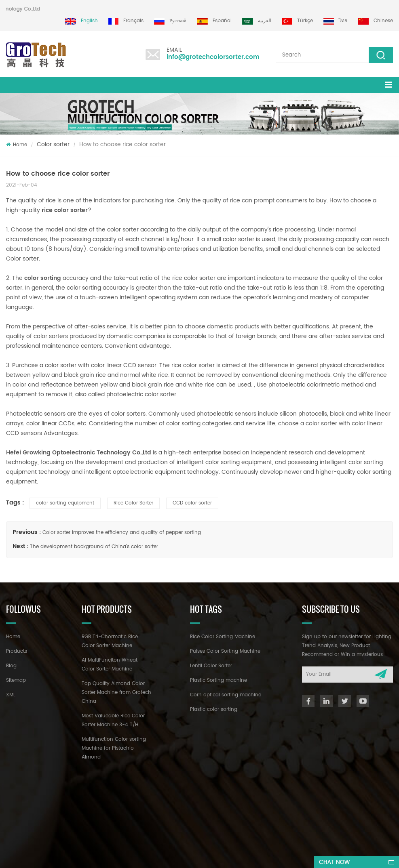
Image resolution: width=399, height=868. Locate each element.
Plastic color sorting (214, 709)
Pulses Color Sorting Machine (225, 651)
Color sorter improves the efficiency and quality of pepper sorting (122, 533)
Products (17, 651)
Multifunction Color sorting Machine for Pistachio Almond (114, 748)
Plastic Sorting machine (218, 680)
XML (11, 695)
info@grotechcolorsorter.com (213, 57)
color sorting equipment (65, 503)
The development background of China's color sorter (94, 547)
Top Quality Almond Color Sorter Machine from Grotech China (116, 693)
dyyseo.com (251, 854)
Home (17, 145)
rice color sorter (65, 210)
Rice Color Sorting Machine (223, 637)
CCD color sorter (192, 503)
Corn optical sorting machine (226, 695)
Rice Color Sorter (133, 503)
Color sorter (53, 144)
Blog (11, 666)
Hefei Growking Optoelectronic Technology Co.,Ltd (79, 453)
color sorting (43, 278)
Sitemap (16, 680)
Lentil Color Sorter (211, 666)
